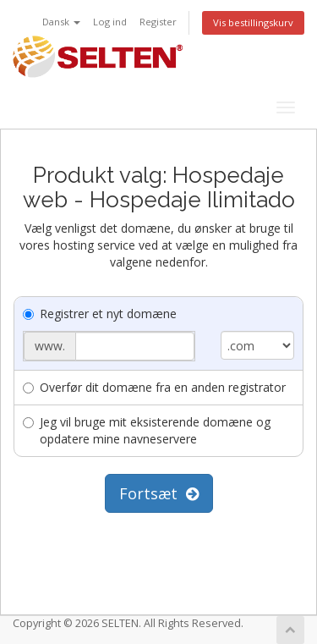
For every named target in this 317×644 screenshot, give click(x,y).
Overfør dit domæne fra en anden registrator (154, 387)
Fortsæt (159, 493)
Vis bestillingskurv (253, 22)
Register (158, 22)
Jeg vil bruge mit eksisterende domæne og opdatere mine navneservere (147, 430)
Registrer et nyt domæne (100, 314)
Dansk (61, 22)
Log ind (110, 22)
